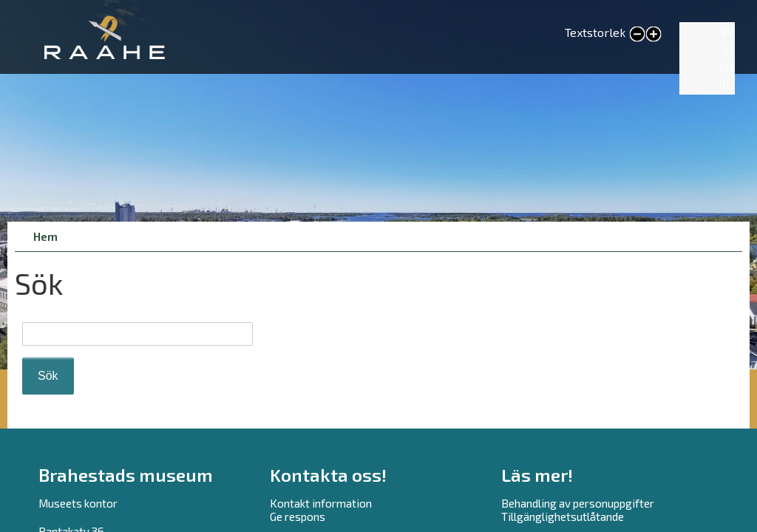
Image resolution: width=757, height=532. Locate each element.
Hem (45, 236)
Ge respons (298, 516)
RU (726, 85)
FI (729, 49)
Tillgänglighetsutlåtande (563, 516)
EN (726, 67)
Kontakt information (321, 503)
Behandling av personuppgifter (578, 503)
